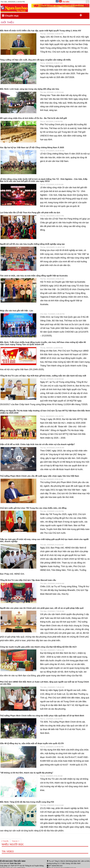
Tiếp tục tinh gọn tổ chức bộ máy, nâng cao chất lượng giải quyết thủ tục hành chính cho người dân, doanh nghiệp (44, 540)
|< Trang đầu (5, 841)
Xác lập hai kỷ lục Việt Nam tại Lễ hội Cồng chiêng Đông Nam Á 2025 (32, 148)
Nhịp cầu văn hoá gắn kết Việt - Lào (16, 311)
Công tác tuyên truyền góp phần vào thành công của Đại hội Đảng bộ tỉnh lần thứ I (38, 647)
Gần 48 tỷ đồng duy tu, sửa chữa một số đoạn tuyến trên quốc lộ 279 (32, 744)
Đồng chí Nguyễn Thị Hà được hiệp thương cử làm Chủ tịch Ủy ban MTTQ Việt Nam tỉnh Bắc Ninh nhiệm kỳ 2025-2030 (45, 412)
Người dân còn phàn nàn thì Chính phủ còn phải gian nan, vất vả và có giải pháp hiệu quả (42, 608)
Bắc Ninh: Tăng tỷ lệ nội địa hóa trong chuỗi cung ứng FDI (27, 802)
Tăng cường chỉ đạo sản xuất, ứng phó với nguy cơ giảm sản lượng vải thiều (35, 60)
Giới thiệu (7, 22)
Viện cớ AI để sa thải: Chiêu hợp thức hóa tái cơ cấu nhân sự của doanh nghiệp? (37, 444)
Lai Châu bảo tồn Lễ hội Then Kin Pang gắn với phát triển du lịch (30, 213)
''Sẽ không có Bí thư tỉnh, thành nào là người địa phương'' (27, 773)
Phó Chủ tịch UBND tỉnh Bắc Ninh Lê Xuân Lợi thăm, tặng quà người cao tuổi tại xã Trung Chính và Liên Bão (44, 683)
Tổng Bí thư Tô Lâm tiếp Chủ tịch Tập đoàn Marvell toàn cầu (28, 580)
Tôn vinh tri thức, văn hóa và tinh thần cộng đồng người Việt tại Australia (34, 276)
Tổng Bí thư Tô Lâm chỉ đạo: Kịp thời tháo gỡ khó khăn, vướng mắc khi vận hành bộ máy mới (43, 376)
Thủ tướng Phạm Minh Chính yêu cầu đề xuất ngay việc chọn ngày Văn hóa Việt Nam (39, 476)
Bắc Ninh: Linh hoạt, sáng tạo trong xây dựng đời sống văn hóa (29, 89)
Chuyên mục (42, 15)
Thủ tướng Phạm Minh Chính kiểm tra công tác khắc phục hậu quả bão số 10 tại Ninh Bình (42, 716)
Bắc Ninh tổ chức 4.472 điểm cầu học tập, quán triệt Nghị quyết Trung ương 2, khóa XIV (41, 31)
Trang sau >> (16, 841)
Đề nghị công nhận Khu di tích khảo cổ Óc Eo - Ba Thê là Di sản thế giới (33, 118)
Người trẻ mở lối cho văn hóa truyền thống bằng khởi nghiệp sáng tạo (32, 244)
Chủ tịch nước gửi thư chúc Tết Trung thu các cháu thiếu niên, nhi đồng (33, 508)
